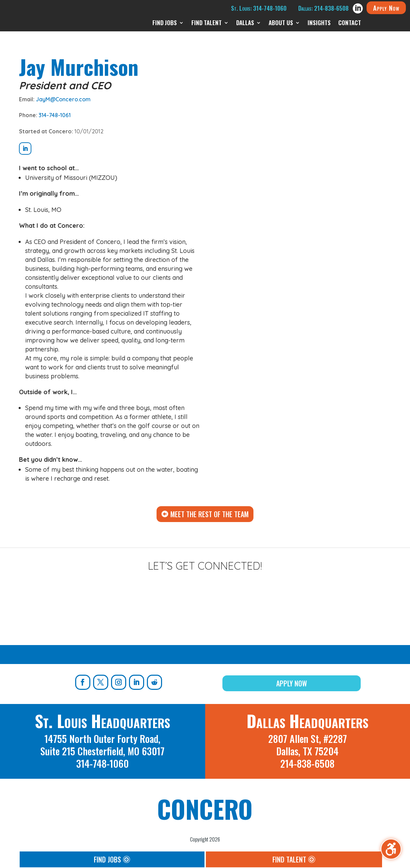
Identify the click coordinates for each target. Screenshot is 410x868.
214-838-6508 (307, 763)
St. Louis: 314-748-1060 (259, 8)
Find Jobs (107, 859)
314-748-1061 (55, 115)
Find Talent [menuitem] (207, 24)
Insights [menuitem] (319, 24)
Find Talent (289, 859)
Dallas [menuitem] (245, 24)
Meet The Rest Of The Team (209, 514)
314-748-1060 (102, 763)
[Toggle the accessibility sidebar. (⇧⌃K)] (391, 849)
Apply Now (386, 8)
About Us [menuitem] (281, 24)
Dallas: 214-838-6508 (323, 8)
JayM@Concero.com (63, 99)
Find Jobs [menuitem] (165, 24)
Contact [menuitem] (350, 24)
